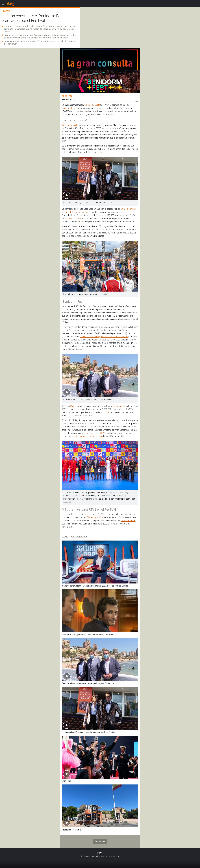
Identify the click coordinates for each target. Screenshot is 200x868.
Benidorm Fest (69, 108)
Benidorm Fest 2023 (95, 433)
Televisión (100, 841)
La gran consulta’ (13, 26)
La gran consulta (92, 105)
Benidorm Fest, (27, 35)
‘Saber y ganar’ (94, 517)
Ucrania (106, 412)
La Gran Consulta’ (70, 125)
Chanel (73, 406)
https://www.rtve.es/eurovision (89, 436)
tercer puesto (119, 406)
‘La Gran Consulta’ (73, 218)
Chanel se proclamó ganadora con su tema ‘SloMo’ (104, 337)
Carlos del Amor (128, 521)
